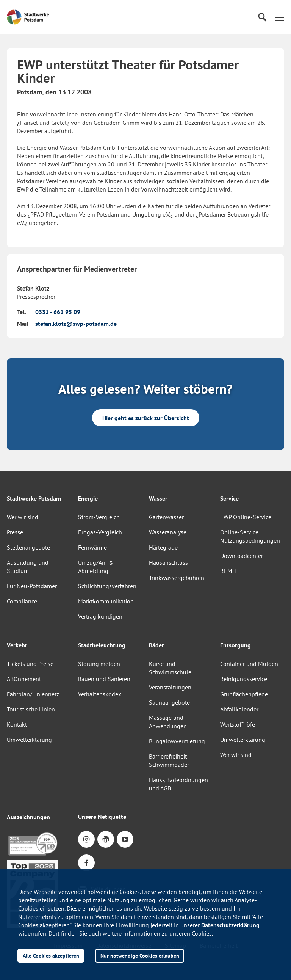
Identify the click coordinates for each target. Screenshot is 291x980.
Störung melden (99, 664)
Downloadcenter (242, 556)
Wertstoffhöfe (238, 724)
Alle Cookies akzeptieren (51, 956)
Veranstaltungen (170, 687)
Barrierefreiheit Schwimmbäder (169, 760)
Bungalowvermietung (177, 741)
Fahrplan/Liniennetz (33, 694)
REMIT (229, 571)
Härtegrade (163, 547)
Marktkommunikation (106, 601)
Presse (15, 532)
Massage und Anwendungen (168, 722)
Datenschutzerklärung (230, 925)
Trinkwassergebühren (177, 578)
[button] (280, 17)
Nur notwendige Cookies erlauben (140, 956)
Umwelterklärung (29, 740)
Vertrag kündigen (100, 616)
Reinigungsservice (244, 679)
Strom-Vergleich (99, 517)
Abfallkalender (239, 709)
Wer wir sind (23, 517)
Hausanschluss (168, 562)
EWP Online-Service (246, 517)
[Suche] (262, 17)
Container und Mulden (249, 664)
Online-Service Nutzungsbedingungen (250, 536)
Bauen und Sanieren (104, 679)
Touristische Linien (31, 709)
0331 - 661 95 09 (58, 312)
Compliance (22, 601)
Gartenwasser (166, 517)
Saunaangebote (169, 702)
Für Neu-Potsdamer (32, 586)
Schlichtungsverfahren (107, 586)
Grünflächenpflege (244, 694)
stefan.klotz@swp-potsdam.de (76, 324)
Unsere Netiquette (102, 817)
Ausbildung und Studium (28, 567)
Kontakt (17, 724)
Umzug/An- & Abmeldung (96, 567)
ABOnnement (24, 679)
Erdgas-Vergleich (100, 532)
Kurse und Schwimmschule (170, 668)
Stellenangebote (28, 547)
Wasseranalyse (168, 532)
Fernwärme (92, 547)
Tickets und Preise (30, 664)
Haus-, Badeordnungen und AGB (178, 784)
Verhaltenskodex (100, 694)
